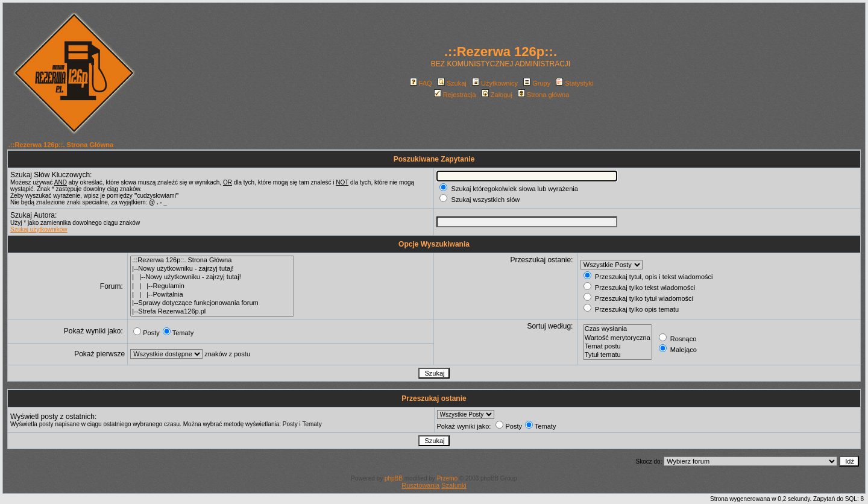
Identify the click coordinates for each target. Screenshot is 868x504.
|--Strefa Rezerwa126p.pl (212, 312)
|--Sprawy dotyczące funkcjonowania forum (212, 303)
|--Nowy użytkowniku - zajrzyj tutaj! (212, 269)
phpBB (394, 478)
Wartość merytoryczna (618, 338)
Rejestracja (455, 95)
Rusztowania (420, 485)
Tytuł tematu (618, 355)
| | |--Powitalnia (212, 295)
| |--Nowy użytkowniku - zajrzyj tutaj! (212, 277)
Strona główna (543, 95)
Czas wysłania (618, 329)
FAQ (421, 83)
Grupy (537, 83)
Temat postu (618, 347)
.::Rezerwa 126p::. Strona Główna (61, 145)
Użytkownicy (495, 83)
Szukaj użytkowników (39, 229)
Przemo (447, 478)
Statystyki (574, 83)
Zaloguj (497, 95)
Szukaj (452, 83)
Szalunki (454, 485)
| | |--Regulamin (212, 286)
